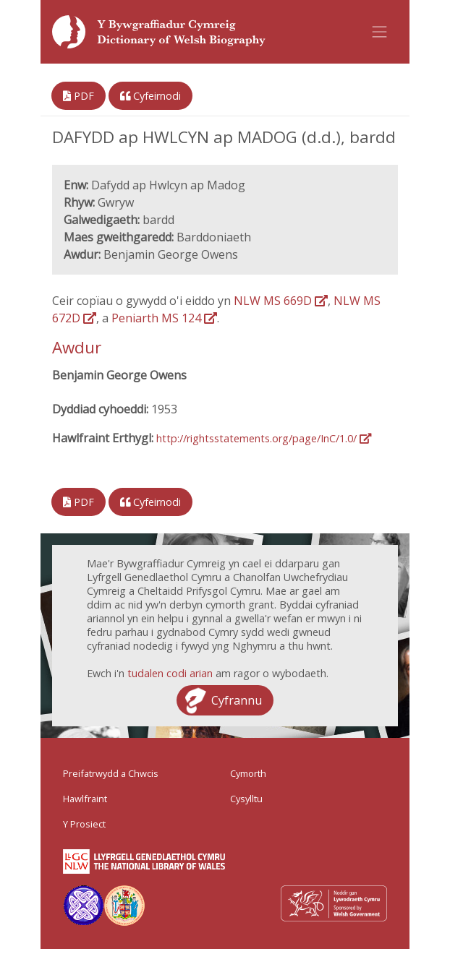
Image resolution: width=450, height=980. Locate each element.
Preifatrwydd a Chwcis (111, 773)
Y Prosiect (84, 824)
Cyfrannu (237, 700)
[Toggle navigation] (380, 32)
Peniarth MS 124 (164, 318)
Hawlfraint (85, 799)
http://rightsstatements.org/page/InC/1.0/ (264, 438)
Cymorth (248, 773)
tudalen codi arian (170, 673)
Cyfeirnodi (150, 96)
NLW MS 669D (281, 301)
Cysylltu (246, 799)
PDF (78, 96)
